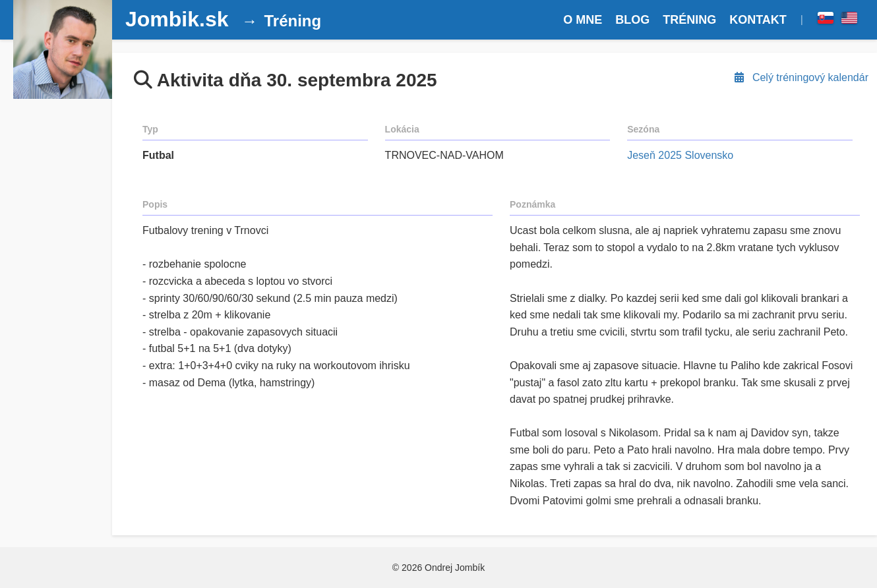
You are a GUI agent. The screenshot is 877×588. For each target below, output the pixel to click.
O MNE (583, 20)
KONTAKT (758, 20)
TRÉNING (689, 20)
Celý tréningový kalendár (801, 77)
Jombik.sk (177, 19)
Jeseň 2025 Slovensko (680, 155)
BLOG (632, 20)
